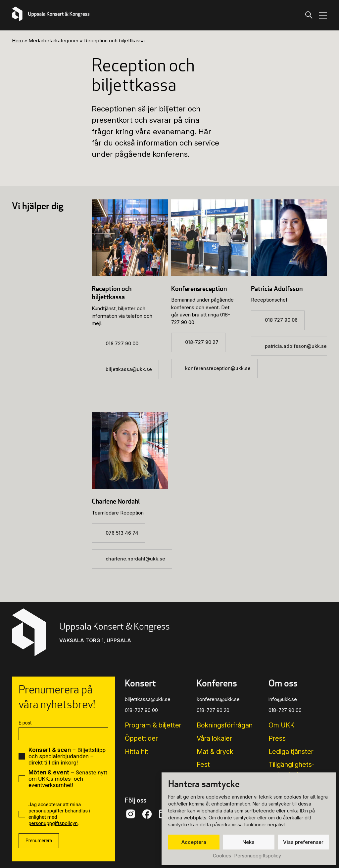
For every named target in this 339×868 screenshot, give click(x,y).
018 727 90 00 (122, 344)
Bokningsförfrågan (225, 725)
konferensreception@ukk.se (218, 368)
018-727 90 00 (141, 710)
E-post (25, 723)
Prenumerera (39, 841)
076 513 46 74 (122, 533)
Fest (203, 765)
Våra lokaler (214, 738)
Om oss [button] (283, 683)
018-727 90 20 (213, 710)
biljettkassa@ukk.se (129, 369)
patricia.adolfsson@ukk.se (296, 346)
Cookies (222, 856)
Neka (248, 842)
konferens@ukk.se (218, 699)
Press (277, 738)
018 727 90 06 (281, 320)
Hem (17, 41)
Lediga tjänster (291, 752)
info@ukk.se (283, 699)
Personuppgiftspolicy (258, 856)
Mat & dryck (215, 752)
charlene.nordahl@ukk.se (135, 559)
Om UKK (281, 725)
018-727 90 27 (202, 342)
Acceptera (194, 842)
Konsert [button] (140, 683)
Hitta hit (137, 752)
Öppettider (141, 738)
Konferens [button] (217, 683)
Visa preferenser (303, 842)
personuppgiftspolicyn (53, 823)
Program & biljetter (153, 725)
